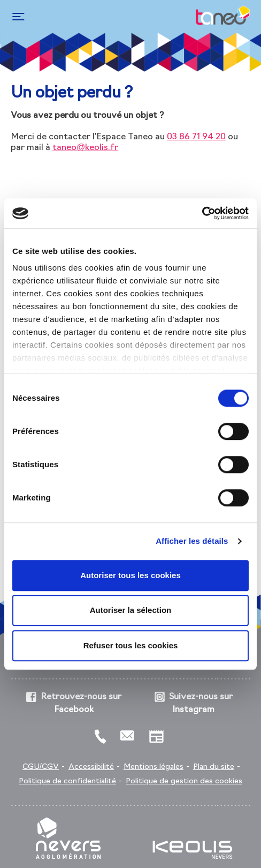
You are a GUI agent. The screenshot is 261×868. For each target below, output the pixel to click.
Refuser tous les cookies (131, 645)
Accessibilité (91, 767)
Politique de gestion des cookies (184, 781)
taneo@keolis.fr (85, 148)
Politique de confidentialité (67, 781)
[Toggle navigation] (17, 17)
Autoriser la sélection (131, 610)
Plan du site (214, 767)
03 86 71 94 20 (196, 137)
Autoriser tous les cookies (130, 575)
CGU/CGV (41, 767)
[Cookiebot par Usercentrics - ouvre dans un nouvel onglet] (202, 213)
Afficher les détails (192, 541)
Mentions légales (153, 767)
